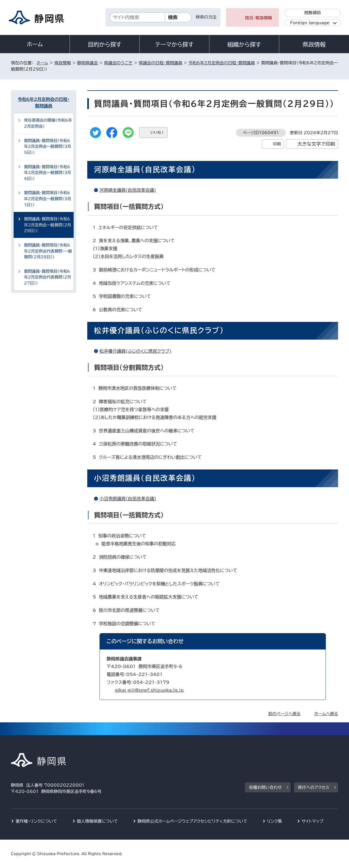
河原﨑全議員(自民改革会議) (128, 190)
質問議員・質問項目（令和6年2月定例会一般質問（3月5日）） (48, 146)
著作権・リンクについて (36, 821)
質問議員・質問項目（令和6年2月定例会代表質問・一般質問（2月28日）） (48, 251)
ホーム (35, 44)
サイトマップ (312, 821)
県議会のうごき (118, 63)
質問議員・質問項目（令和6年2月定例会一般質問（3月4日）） (48, 173)
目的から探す (105, 44)
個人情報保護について (97, 821)
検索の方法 (206, 17)
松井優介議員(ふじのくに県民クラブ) (136, 351)
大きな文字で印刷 (316, 144)
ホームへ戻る (326, 714)
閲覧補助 (313, 13)
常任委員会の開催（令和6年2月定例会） (48, 123)
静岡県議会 (88, 63)
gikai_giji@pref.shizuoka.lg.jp (149, 690)
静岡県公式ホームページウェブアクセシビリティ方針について (192, 821)
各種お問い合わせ (265, 787)
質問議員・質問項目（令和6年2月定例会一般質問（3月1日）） (48, 199)
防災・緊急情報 (259, 18)
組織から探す (244, 44)
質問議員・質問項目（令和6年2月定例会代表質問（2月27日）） (48, 277)
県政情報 (314, 44)
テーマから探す (174, 44)
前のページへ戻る (285, 714)
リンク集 (274, 821)
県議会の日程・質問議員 (160, 63)
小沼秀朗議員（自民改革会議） (128, 499)
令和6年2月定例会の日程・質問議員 (222, 63)
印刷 (277, 144)
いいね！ (157, 132)
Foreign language (310, 23)
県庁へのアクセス (314, 787)
